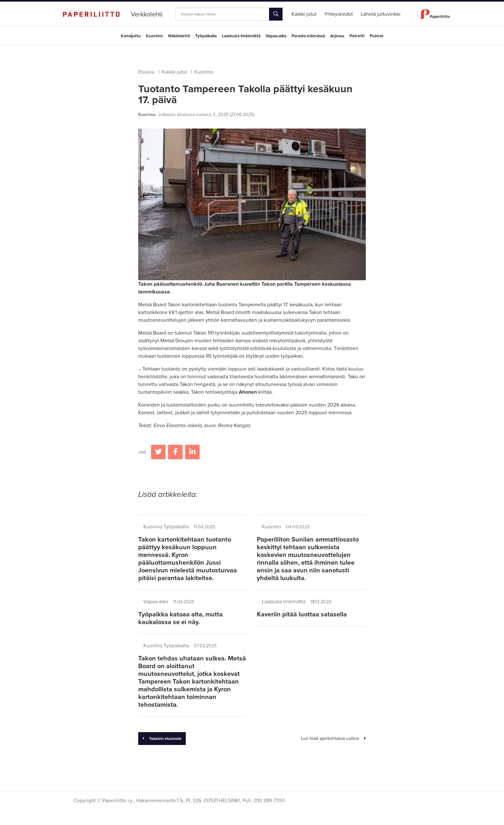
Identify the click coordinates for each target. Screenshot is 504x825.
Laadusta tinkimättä (241, 36)
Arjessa (337, 36)
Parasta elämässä (308, 36)
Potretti (357, 36)
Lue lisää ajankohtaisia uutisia (333, 738)
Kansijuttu (131, 36)
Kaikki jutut (175, 72)
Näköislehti (179, 36)
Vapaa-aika (276, 36)
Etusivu (146, 72)
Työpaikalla (206, 36)
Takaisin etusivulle (162, 739)
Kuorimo (154, 36)
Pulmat (377, 36)
